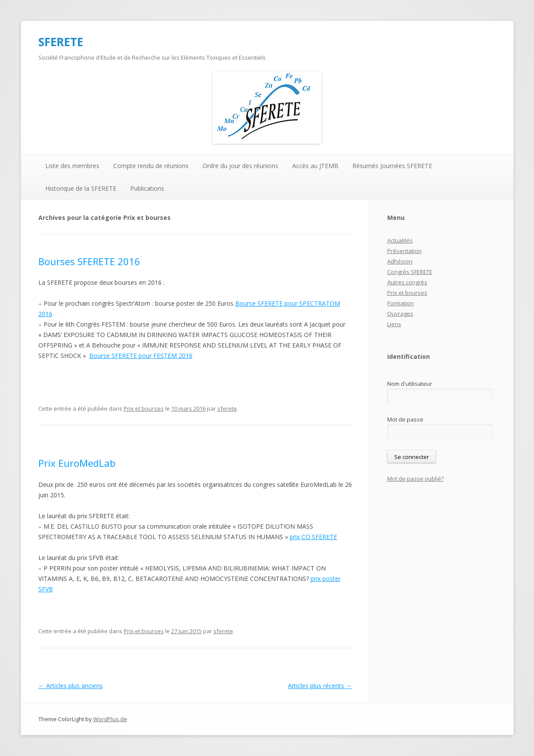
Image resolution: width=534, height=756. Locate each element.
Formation (400, 303)
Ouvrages (400, 314)
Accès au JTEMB (315, 166)
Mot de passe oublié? (416, 479)
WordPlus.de (110, 719)
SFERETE (61, 42)
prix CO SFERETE (313, 537)
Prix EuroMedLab (77, 463)
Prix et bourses (144, 408)
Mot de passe (405, 419)
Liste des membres (72, 166)
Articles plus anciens (71, 686)
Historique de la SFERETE (81, 188)
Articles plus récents (320, 686)
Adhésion (400, 261)
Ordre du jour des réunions (240, 166)
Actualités (400, 240)
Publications (147, 188)
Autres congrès (407, 282)
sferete (227, 408)
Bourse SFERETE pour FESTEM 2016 (141, 356)
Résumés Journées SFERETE (392, 166)
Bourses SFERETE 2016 (89, 261)
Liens (394, 324)
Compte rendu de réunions (151, 166)
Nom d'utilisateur (410, 384)
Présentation (404, 251)
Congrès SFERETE (410, 272)
